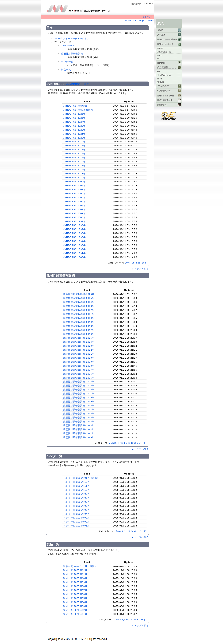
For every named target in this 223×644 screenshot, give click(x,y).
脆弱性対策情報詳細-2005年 (79, 378)
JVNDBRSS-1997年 (74, 229)
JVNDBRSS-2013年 (74, 166)
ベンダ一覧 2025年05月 (76, 510)
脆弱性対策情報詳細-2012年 (79, 350)
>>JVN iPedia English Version (139, 21)
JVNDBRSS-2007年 (74, 189)
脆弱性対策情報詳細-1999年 (79, 402)
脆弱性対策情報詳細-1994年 (79, 422)
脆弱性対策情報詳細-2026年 (79, 294)
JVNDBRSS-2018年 (74, 146)
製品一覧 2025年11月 (75, 574)
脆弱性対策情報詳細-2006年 (79, 374)
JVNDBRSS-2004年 (74, 201)
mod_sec (141, 263)
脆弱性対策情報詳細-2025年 (79, 298)
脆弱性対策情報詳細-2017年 (79, 330)
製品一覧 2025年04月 (75, 602)
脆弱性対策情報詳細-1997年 (79, 410)
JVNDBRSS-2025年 (74, 118)
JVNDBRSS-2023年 (74, 126)
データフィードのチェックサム (72, 39)
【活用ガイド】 (147, 17)
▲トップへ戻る (140, 269)
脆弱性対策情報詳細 (72, 54)
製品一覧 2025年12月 (75, 570)
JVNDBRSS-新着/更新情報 (78, 110)
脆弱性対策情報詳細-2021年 (79, 314)
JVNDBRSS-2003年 (74, 205)
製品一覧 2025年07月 (75, 590)
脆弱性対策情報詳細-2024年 (79, 302)
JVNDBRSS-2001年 (74, 213)
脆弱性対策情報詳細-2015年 (79, 338)
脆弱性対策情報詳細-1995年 (79, 418)
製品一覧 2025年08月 (75, 586)
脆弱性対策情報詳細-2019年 (79, 322)
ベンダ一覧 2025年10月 (76, 490)
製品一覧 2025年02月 (75, 610)
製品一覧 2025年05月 (75, 598)
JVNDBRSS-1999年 (74, 221)
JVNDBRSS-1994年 (74, 241)
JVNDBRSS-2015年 (74, 158)
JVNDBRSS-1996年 (74, 233)
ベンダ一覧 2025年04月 (76, 514)
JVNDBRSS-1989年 (74, 257)
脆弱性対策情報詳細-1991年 (79, 433)
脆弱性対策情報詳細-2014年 (79, 342)
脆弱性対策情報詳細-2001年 (79, 394)
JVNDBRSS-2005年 (74, 197)
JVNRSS (130, 263)
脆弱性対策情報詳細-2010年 (79, 358)
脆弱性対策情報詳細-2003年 (79, 386)
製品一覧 (66, 70)
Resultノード (123, 531)
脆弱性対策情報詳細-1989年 (79, 437)
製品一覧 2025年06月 (75, 594)
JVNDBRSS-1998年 (74, 225)
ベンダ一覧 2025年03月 (76, 518)
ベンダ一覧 (67, 62)
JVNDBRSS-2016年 (74, 154)
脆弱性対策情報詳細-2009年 (79, 362)
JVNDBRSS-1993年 (74, 245)
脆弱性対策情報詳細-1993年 (79, 425)
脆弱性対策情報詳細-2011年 (79, 354)
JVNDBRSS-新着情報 (75, 106)
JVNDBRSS (68, 46)
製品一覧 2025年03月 (75, 606)
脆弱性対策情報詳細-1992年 (79, 429)
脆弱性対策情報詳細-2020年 (79, 318)
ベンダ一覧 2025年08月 (76, 498)
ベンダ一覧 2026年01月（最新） (81, 478)
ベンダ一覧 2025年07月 (76, 502)
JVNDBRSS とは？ (78, 84)
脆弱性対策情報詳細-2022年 (79, 310)
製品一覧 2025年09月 (75, 582)
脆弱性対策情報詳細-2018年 (79, 326)
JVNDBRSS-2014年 (74, 162)
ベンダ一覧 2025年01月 (76, 526)
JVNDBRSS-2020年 (74, 138)
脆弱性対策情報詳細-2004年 (79, 382)
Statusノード (139, 443)
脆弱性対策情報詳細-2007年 (79, 370)
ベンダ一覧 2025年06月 (76, 506)
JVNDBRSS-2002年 (74, 209)
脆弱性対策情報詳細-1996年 (79, 414)
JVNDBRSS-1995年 (74, 237)
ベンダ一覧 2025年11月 (76, 486)
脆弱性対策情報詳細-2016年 (79, 334)
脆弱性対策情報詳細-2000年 (79, 398)
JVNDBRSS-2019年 (74, 142)
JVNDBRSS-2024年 (74, 122)
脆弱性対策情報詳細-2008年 (79, 366)
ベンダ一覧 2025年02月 (76, 522)
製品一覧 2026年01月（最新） (80, 566)
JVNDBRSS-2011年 (74, 174)
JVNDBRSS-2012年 (74, 170)
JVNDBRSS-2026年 (74, 114)
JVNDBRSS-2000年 (74, 217)
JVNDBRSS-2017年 (74, 150)
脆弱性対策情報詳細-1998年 (79, 406)
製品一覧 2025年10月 (75, 578)
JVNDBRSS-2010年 (74, 178)
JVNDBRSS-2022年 (74, 130)
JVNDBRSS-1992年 (74, 249)
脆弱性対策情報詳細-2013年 (79, 346)
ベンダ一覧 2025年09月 (76, 494)
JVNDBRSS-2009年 (74, 182)
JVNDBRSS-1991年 (74, 253)
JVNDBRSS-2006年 (74, 193)
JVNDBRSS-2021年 (74, 134)
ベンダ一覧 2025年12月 (76, 482)
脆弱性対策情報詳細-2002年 (79, 390)
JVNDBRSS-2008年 (74, 185)
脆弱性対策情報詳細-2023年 (79, 306)
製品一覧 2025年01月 (75, 614)
